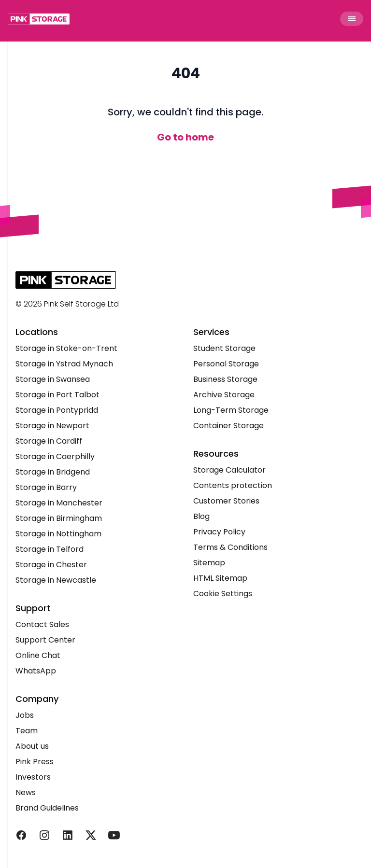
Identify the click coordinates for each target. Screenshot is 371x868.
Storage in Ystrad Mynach (64, 364)
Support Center (45, 640)
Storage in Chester (51, 565)
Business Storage (225, 379)
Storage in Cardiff (49, 441)
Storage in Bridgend (53, 472)
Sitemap (209, 563)
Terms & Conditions (230, 547)
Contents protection (233, 485)
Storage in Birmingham (59, 518)
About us (32, 746)
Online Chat (38, 655)
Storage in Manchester (59, 503)
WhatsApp (36, 671)
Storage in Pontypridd (57, 410)
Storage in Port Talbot (57, 395)
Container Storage (228, 426)
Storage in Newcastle (56, 580)
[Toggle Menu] (352, 19)
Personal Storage (226, 364)
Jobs (25, 715)
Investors (33, 777)
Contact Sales (42, 624)
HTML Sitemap (220, 578)
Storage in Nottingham (58, 534)
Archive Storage (224, 395)
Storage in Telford (50, 549)
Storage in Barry (46, 487)
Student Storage (224, 348)
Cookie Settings (223, 594)
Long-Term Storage (231, 410)
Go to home (185, 137)
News (26, 792)
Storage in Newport (52, 426)
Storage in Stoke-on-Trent (66, 348)
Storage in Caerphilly (55, 456)
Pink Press (35, 762)
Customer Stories (226, 501)
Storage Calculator (229, 470)
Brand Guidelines (47, 808)
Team (27, 731)
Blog (201, 516)
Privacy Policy (219, 532)
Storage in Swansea (53, 379)
